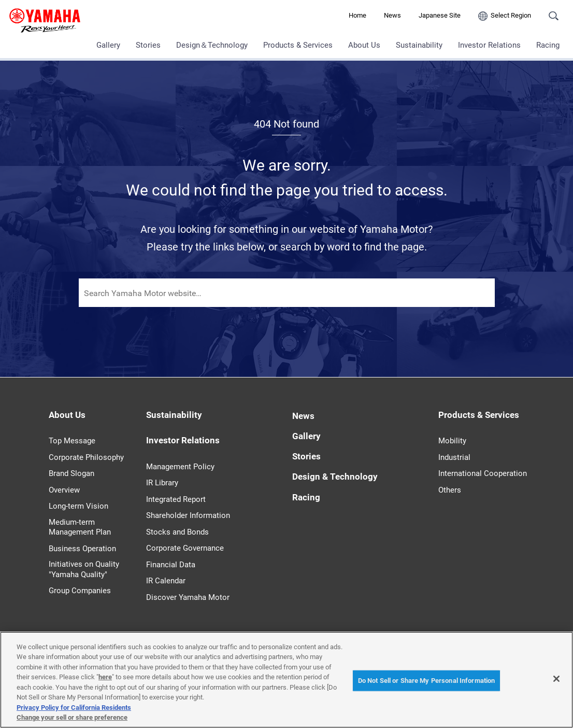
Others (450, 490)
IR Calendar (166, 581)
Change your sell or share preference (72, 717)
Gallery (108, 45)
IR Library (162, 483)
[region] (286, 680)
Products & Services (298, 45)
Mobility (452, 441)
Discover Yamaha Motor (188, 597)
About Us (364, 45)
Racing (548, 45)
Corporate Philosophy (86, 457)
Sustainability (419, 45)
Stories (148, 45)
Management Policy (180, 467)
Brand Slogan (71, 473)
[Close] (556, 679)
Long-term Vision (78, 506)
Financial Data (171, 565)
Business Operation (82, 549)
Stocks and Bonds (177, 532)
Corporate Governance (185, 548)
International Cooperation (483, 473)
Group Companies (80, 591)
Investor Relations (489, 45)
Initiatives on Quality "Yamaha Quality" (84, 569)
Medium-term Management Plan (80, 527)
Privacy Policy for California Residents (74, 708)
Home (357, 15)
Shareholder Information (188, 515)
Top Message (72, 441)
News (392, 15)
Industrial (454, 457)
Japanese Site (440, 15)
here (105, 677)
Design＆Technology (212, 45)
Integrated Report (176, 499)
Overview (64, 490)
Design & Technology (335, 477)
